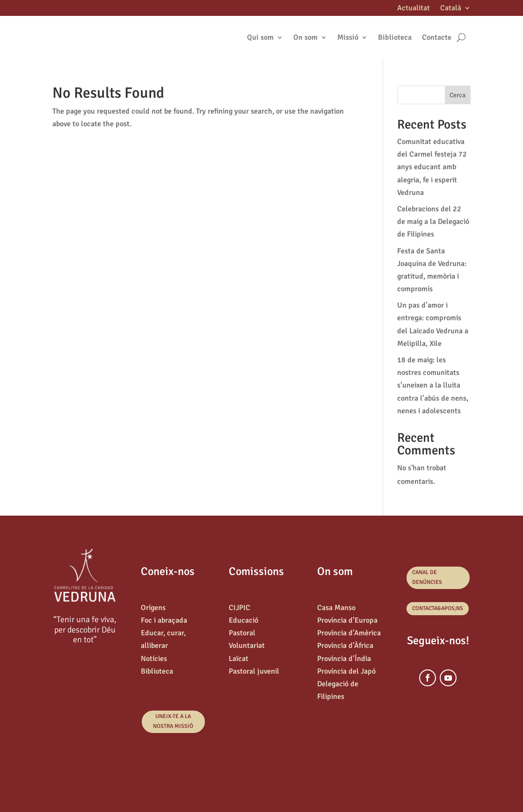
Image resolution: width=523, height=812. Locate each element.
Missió (348, 37)
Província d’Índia (344, 659)
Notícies (154, 659)
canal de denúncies (427, 577)
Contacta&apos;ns (438, 608)
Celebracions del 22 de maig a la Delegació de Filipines (433, 222)
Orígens (153, 608)
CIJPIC (240, 608)
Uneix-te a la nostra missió (173, 721)
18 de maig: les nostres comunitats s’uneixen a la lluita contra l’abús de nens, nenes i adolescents (433, 385)
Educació (243, 620)
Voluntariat (247, 646)
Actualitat (414, 9)
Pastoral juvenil (254, 671)
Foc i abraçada (164, 620)
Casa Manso (336, 608)
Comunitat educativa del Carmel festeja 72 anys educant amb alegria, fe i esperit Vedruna (432, 167)
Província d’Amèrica (349, 633)
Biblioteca (395, 37)
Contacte (437, 37)
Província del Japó (346, 671)
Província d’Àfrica (345, 646)
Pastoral (242, 633)
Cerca (458, 95)
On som (305, 37)
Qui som (260, 37)
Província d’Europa (347, 620)
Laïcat (239, 659)
